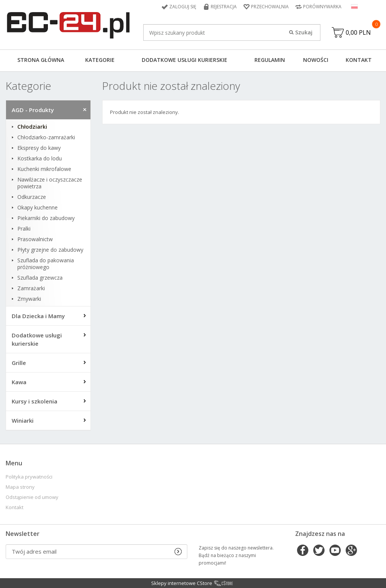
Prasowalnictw (35, 239)
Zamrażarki (31, 288)
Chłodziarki (32, 127)
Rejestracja (224, 7)
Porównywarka (322, 7)
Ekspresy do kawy (39, 148)
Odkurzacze (32, 197)
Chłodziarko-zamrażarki (46, 137)
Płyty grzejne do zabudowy (50, 250)
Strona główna (41, 60)
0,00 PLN (358, 32)
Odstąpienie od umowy (32, 497)
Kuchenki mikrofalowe (44, 169)
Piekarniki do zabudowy (46, 218)
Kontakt (359, 60)
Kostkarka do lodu (40, 159)
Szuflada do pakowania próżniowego (46, 264)
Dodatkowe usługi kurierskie (185, 60)
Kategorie (100, 60)
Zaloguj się (183, 7)
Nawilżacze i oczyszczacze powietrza (50, 183)
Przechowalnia (270, 7)
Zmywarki (29, 299)
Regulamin (270, 60)
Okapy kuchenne (38, 208)
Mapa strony (20, 487)
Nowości (316, 60)
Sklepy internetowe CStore (182, 583)
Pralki (24, 229)
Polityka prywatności (29, 477)
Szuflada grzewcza (40, 278)
